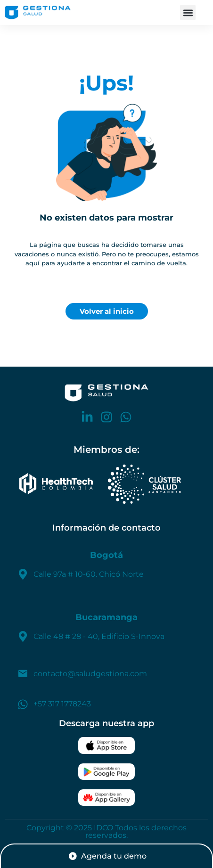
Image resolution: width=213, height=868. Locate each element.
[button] (188, 12)
